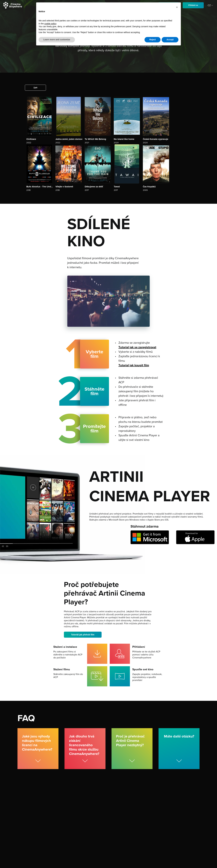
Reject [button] (153, 40)
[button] (177, 7)
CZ (211, 5)
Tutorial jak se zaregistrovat (137, 347)
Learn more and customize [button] (57, 40)
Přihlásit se (193, 5)
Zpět (35, 88)
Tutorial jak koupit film (134, 365)
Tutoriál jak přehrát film (83, 635)
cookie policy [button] (50, 24)
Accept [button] (170, 40)
